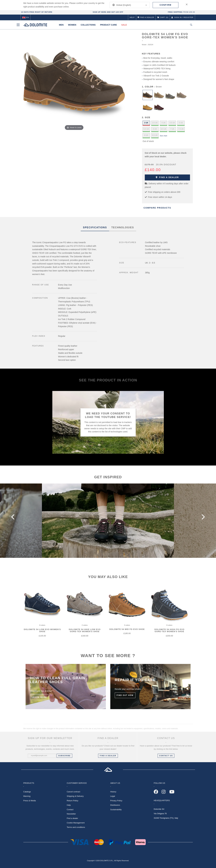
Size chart (163, 136)
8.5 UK (155, 135)
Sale (124, 25)
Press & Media (30, 801)
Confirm (166, 5)
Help (132, 17)
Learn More (39, 697)
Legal (113, 796)
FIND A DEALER (108, 756)
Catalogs (27, 792)
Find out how (125, 695)
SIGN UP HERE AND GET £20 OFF (108, 12)
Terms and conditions (76, 827)
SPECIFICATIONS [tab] (95, 227)
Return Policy (72, 801)
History (113, 792)
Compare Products (157, 208)
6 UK (155, 129)
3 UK (146, 123)
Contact (70, 810)
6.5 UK (164, 129)
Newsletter (71, 814)
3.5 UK (155, 123)
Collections (88, 25)
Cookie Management (76, 823)
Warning (27, 796)
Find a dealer (167, 177)
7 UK (172, 129)
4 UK (164, 123)
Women (72, 25)
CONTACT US (166, 756)
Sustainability (116, 810)
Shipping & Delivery (75, 796)
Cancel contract (73, 792)
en (26, 17)
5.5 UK (146, 129)
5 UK (181, 123)
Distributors (115, 805)
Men (61, 25)
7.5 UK (181, 129)
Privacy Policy (116, 801)
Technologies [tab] (123, 227)
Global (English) (129, 5)
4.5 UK (172, 123)
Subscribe (64, 756)
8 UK (146, 135)
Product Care (108, 25)
